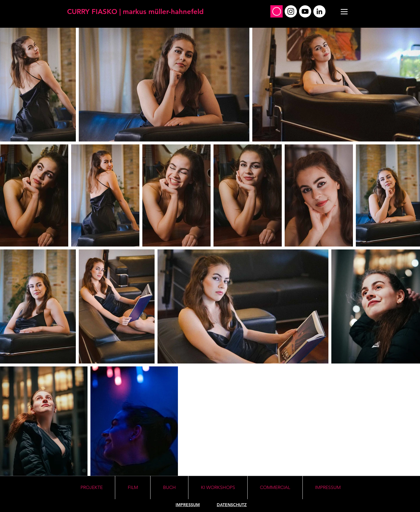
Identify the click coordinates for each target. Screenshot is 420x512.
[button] (218, 487)
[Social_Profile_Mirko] (276, 11)
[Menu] (344, 12)
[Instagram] (291, 11)
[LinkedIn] (319, 11)
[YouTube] (305, 11)
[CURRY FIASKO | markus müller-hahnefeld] (135, 12)
